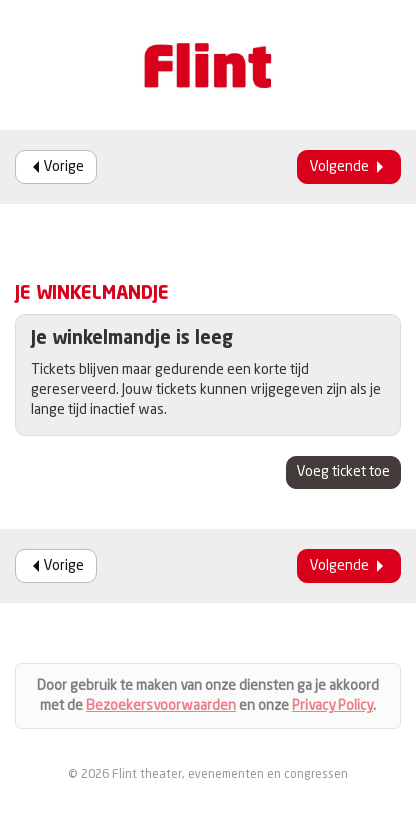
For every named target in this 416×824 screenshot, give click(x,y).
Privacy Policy (332, 706)
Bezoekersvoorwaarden (161, 706)
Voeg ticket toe (343, 472)
